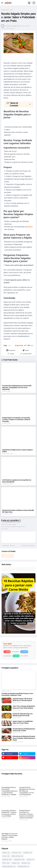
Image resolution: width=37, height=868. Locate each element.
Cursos (6, 856)
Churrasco (16, 853)
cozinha (30, 860)
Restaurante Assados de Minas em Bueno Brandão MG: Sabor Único (18, 511)
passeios (26, 863)
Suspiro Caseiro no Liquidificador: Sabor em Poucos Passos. (23, 722)
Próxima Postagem (28, 546)
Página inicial (5, 10)
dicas (11, 10)
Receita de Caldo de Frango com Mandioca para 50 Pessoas (23, 715)
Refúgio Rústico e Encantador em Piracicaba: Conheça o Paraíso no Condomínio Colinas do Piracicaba (16, 420)
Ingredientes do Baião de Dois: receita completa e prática (18, 451)
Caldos (6, 853)
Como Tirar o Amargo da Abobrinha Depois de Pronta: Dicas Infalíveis (24, 707)
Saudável (7, 860)
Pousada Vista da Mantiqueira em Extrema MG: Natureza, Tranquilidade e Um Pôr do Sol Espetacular (17, 387)
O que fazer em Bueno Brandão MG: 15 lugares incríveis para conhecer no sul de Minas (9, 813)
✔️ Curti (16, 656)
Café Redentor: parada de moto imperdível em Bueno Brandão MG (17, 481)
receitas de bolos (9, 866)
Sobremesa (19, 860)
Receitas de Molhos (8, 555)
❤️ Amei (7, 652)
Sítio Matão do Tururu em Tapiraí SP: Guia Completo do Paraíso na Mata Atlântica (10, 836)
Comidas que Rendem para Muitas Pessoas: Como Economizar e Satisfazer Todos (17, 694)
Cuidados (27, 853)
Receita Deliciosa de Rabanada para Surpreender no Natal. (24, 730)
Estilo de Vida (17, 856)
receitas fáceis (23, 866)
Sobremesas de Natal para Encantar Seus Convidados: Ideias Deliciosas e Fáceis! (24, 738)
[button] (3, 3)
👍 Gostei (24, 652)
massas (16, 863)
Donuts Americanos (8, 557)
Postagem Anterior (9, 546)
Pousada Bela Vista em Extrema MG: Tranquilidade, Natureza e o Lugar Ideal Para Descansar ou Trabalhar (10, 791)
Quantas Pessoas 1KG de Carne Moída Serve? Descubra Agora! (22, 700)
